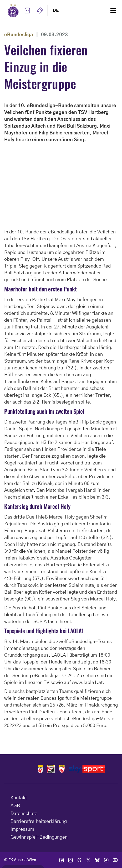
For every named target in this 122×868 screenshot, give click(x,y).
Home (13, 11)
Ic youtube (115, 860)
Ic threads (79, 860)
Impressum (22, 829)
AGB (15, 806)
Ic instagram (70, 860)
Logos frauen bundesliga (51, 769)
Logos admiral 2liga (62, 769)
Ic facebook (62, 860)
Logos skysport (87, 769)
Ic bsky (97, 860)
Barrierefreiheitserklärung (39, 822)
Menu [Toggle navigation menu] (113, 11)
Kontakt (19, 798)
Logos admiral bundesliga (40, 769)
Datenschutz (24, 814)
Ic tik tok (106, 860)
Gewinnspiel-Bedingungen (39, 837)
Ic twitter (88, 860)
